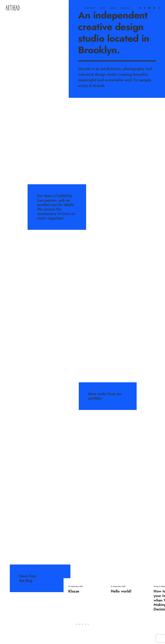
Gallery (102, 8)
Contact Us (125, 8)
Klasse (79, 591)
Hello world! (133, 591)
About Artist (90, 8)
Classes (113, 8)
